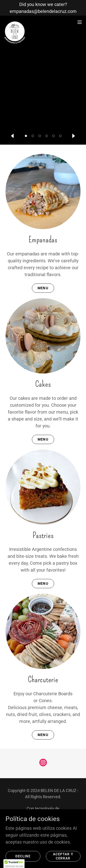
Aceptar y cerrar (63, 856)
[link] (15, 22)
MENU (43, 288)
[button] (26, 136)
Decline (23, 856)
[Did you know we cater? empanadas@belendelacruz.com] (43, 8)
